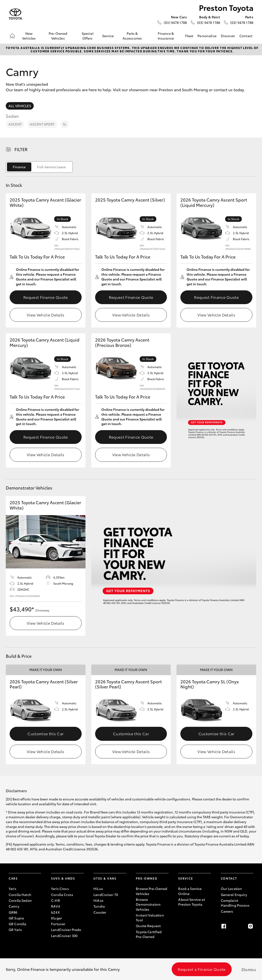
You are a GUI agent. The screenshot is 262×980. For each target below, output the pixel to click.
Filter (21, 149)
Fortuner (58, 924)
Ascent (15, 124)
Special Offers (88, 36)
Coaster (100, 912)
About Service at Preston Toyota (191, 902)
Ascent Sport (42, 124)
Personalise (207, 36)
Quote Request (148, 926)
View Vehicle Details (46, 315)
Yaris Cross (60, 889)
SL (65, 124)
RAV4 (56, 906)
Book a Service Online (190, 891)
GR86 (13, 912)
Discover (228, 36)
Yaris (13, 889)
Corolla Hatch (20, 895)
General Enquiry (234, 895)
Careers (227, 911)
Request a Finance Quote (202, 969)
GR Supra (16, 918)
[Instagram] (250, 926)
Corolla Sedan (20, 900)
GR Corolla (17, 924)
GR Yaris (15, 930)
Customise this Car (46, 733)
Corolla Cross (62, 895)
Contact (246, 36)
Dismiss (249, 969)
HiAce (98, 900)
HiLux (98, 889)
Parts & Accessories (132, 36)
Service (108, 36)
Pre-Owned (147, 878)
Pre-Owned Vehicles (58, 36)
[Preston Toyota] (15, 14)
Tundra (99, 906)
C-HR (56, 900)
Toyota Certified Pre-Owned (149, 934)
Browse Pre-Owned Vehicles (151, 891)
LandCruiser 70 (106, 895)
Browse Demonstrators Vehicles (148, 904)
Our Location (232, 889)
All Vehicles (20, 106)
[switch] (39, 167)
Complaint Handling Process (235, 903)
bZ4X (55, 912)
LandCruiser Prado (66, 930)
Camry (14, 906)
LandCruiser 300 (64, 936)
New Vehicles (29, 36)
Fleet (189, 36)
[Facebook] (224, 926)
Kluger (56, 918)
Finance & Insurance (166, 36)
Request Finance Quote (46, 297)
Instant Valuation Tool (150, 917)
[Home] (12, 36)
